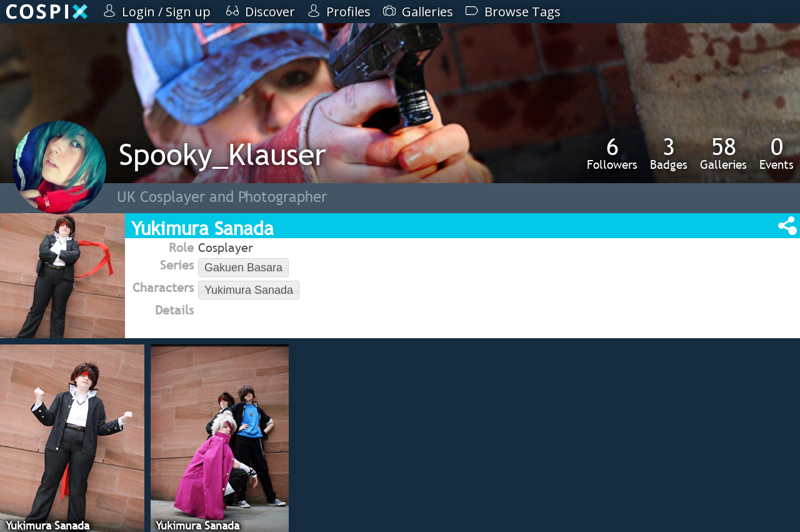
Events (777, 153)
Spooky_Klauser (222, 154)
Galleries (723, 153)
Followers (612, 153)
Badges (669, 153)
